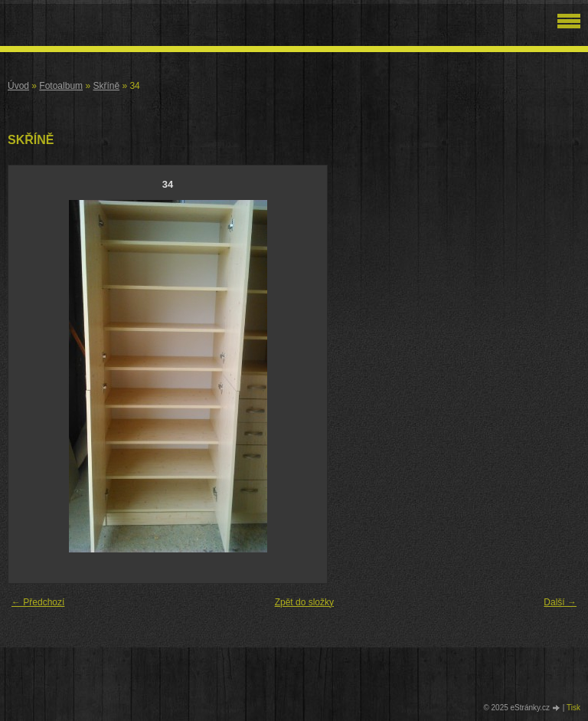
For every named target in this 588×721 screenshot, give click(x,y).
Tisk (573, 708)
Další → (560, 602)
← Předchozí (38, 602)
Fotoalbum (61, 86)
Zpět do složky (304, 602)
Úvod (18, 86)
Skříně (106, 86)
